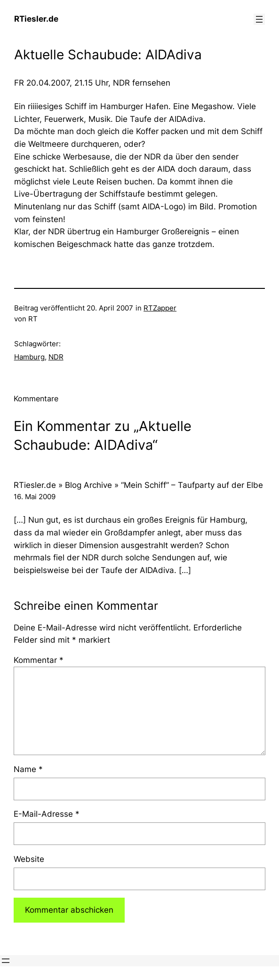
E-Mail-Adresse (47, 814)
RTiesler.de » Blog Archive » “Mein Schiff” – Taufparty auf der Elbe (138, 485)
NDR (56, 357)
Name (28, 769)
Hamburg (29, 357)
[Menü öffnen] (259, 19)
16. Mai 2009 (35, 497)
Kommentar (39, 660)
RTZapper (160, 308)
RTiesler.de (36, 19)
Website (29, 859)
